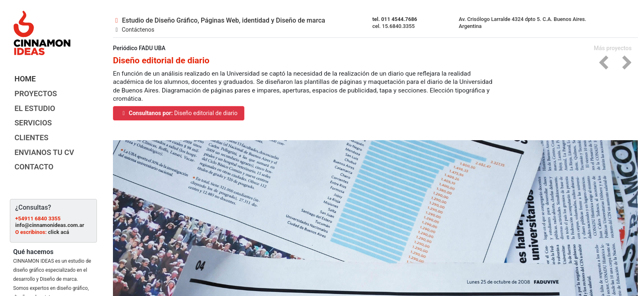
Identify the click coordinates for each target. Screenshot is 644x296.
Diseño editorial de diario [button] (186, 112)
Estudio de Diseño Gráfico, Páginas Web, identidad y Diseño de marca (219, 18)
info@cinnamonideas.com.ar (50, 201)
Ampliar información (35, 291)
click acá (59, 208)
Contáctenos (134, 28)
